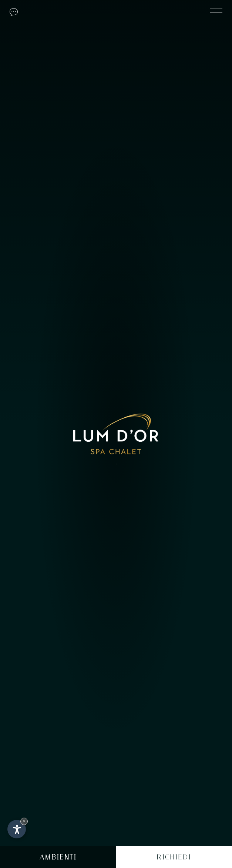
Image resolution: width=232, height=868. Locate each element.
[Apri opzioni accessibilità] (17, 829)
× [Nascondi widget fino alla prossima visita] (24, 821)
